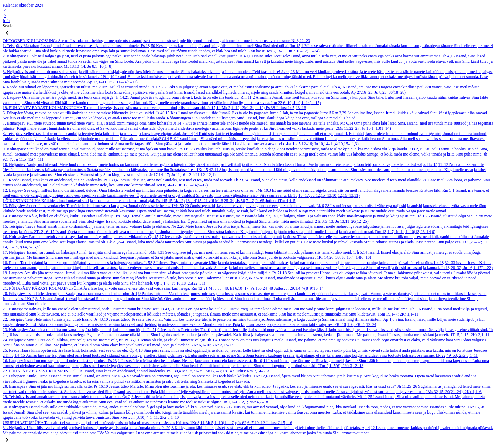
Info (6, 21)
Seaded (9, 26)
